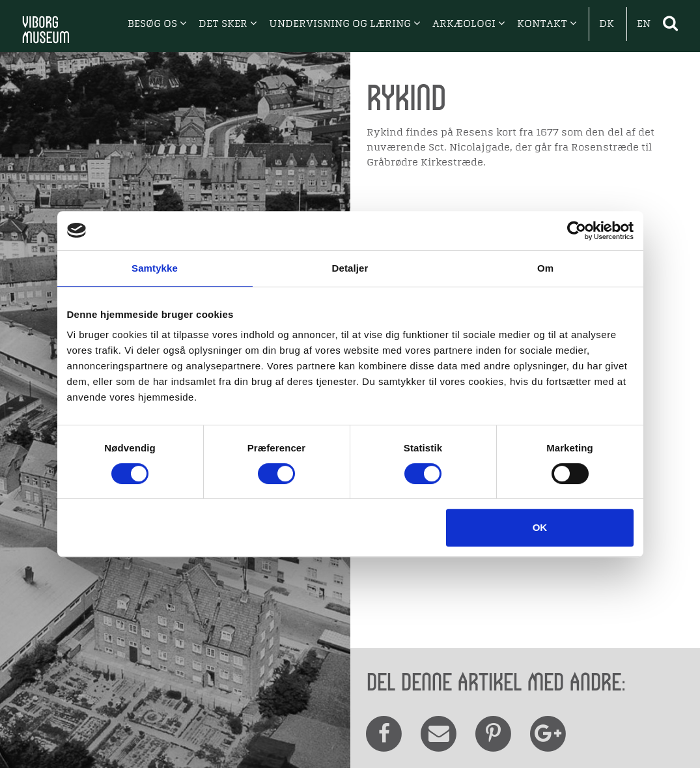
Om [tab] (545, 268)
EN (644, 24)
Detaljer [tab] (350, 268)
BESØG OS (157, 24)
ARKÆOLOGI (469, 24)
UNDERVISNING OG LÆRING (344, 24)
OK (540, 527)
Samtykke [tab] (155, 268)
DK (607, 24)
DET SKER (228, 24)
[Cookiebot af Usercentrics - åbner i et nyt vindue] (577, 231)
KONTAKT (547, 24)
